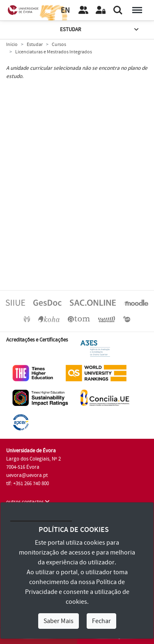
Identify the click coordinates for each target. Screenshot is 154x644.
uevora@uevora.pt (27, 475)
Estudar (100, 30)
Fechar (101, 621)
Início (12, 45)
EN (65, 10)
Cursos (59, 45)
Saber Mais (59, 621)
